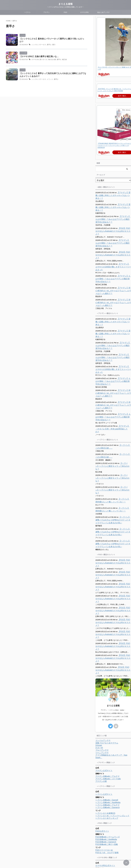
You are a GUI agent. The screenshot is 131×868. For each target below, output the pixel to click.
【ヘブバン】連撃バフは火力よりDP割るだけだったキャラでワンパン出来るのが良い (113, 491)
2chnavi (99, 688)
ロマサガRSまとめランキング (108, 835)
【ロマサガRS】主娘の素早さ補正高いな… (38, 56)
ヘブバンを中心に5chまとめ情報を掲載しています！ (65, 861)
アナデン (47, 12)
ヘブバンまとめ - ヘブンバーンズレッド (112, 759)
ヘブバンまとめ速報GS (105, 756)
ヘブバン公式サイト (104, 737)
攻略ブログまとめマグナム (107, 686)
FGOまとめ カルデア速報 (107, 795)
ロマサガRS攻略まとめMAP (107, 832)
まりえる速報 (65, 4)
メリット (49, 79)
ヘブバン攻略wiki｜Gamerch (108, 750)
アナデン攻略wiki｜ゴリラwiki (108, 722)
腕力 (52, 42)
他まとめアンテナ (103, 12)
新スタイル (43, 59)
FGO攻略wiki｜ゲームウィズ (108, 780)
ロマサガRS (84, 12)
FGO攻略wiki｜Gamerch (106, 785)
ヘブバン (28, 12)
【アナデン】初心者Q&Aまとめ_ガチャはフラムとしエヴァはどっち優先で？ (113, 279)
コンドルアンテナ (103, 683)
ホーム (51, 852)
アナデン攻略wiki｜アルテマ (107, 719)
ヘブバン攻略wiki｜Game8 (107, 743)
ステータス (41, 42)
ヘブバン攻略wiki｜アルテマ (107, 748)
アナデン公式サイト (104, 713)
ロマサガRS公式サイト (105, 808)
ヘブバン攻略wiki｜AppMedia (108, 745)
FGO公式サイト (102, 774)
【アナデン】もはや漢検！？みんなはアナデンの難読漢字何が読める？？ (113, 214)
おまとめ (99, 690)
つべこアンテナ (102, 695)
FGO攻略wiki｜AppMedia (106, 782)
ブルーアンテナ (102, 693)
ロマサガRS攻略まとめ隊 (106, 830)
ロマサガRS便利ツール (105, 822)
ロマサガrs (35, 59)
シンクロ (34, 42)
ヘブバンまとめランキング (107, 761)
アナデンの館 (101, 724)
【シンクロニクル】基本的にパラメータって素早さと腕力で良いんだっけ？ (52, 39)
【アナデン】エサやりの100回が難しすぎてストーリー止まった (113, 255)
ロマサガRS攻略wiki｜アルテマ (109, 817)
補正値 (62, 59)
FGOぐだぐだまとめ (104, 793)
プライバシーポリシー (75, 852)
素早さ (48, 42)
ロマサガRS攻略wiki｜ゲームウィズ (111, 814)
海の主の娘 (51, 59)
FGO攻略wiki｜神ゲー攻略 (107, 787)
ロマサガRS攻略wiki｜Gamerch (109, 819)
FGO (65, 12)
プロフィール (61, 852)
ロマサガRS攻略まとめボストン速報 (111, 827)
